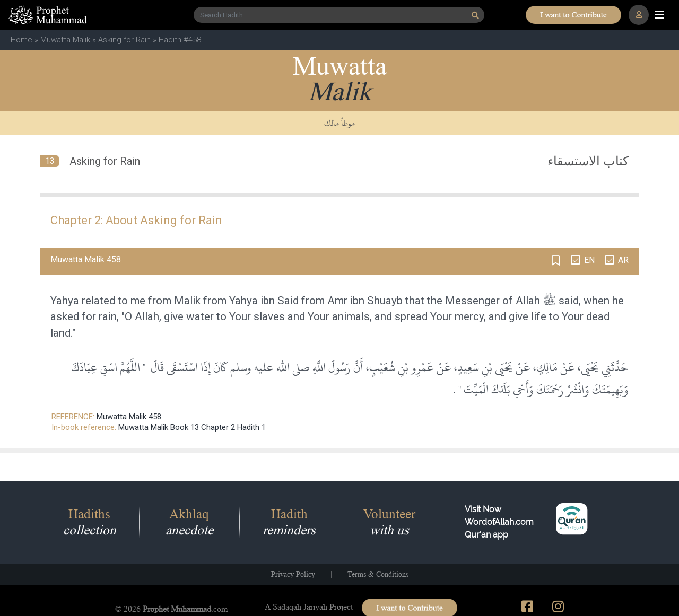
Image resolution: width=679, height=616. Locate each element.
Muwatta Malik (65, 40)
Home (21, 40)
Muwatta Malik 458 (129, 417)
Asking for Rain (124, 40)
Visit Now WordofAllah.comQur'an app (499, 522)
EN (589, 260)
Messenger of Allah (493, 301)
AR (623, 260)
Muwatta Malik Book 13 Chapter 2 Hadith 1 (192, 427)
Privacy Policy (293, 574)
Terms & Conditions (378, 574)
